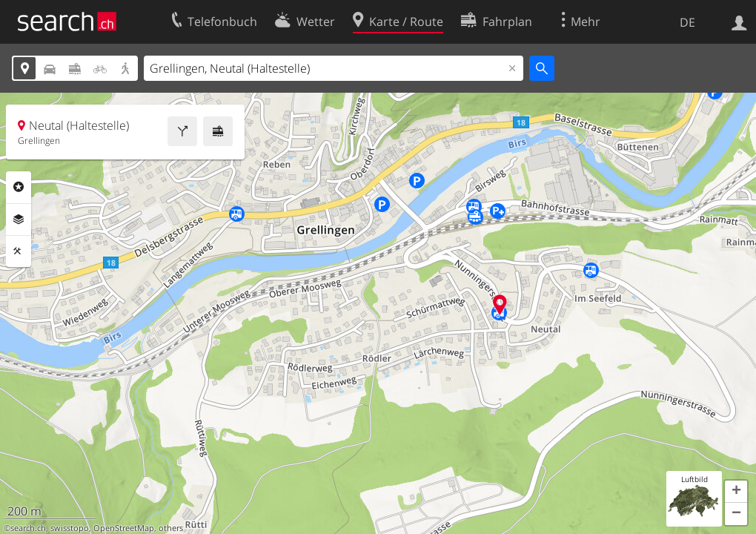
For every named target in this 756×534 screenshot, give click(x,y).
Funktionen (19, 251)
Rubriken (19, 187)
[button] (736, 492)
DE (687, 22)
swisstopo (70, 528)
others (171, 528)
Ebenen (19, 220)
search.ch (28, 528)
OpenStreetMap (124, 528)
